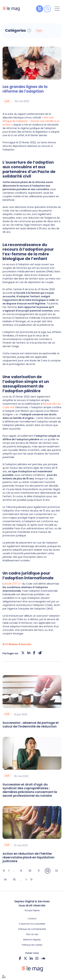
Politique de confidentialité (32, 929)
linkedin (31, 958)
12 (48, 871)
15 (14, 880)
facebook (20, 958)
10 (30, 871)
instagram (37, 958)
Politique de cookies (32, 945)
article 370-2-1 (13, 584)
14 (5, 880)
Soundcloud (43, 958)
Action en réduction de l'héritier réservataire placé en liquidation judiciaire (29, 857)
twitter (25, 958)
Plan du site (32, 934)
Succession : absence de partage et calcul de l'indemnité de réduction (31, 725)
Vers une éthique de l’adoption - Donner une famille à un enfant (31, 121)
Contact (32, 919)
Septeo (36, 910)
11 (39, 871)
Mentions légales (32, 940)
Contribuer (40, 9)
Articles (47, 31)
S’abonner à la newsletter (32, 924)
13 (56, 871)
